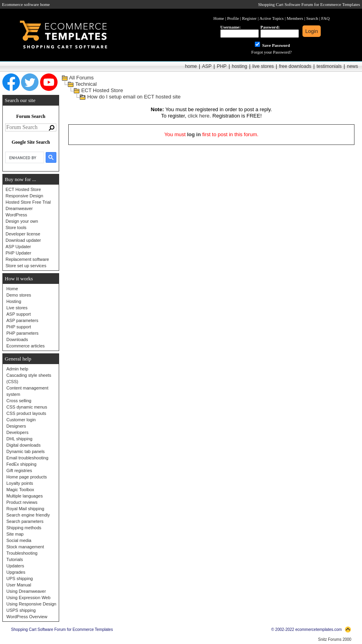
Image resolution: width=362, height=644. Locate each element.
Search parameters (25, 521)
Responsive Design (24, 196)
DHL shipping (19, 439)
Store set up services (26, 266)
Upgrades (16, 572)
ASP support (19, 314)
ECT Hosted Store (23, 189)
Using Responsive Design (31, 604)
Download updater (23, 240)
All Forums (81, 78)
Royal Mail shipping (25, 509)
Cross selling (19, 401)
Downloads (17, 339)
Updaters (15, 566)
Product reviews (22, 502)
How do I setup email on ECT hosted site (134, 97)
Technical (86, 84)
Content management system (27, 391)
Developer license (23, 234)
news (352, 66)
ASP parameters (22, 320)
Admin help (17, 369)
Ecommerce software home (26, 4)
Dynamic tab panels (26, 451)
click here (199, 116)
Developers (17, 432)
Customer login (21, 420)
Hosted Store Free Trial (28, 202)
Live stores (17, 308)
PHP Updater (18, 253)
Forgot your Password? (271, 52)
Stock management (25, 547)
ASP (207, 66)
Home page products (27, 477)
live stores (263, 66)
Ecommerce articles (26, 346)
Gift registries (19, 470)
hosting (240, 66)
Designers (16, 426)
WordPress (16, 215)
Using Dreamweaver (26, 591)
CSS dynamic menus (27, 407)
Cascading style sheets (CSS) (29, 378)
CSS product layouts (26, 413)
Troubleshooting (22, 553)
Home (12, 289)
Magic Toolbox (20, 490)
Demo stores (19, 295)
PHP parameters (22, 333)
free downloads (295, 66)
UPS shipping (20, 578)
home (191, 66)
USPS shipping (21, 610)
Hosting (14, 301)
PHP (222, 66)
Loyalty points (20, 483)
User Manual (19, 585)
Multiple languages (25, 496)
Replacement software (27, 259)
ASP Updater (18, 247)
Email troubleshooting (27, 458)
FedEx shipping (21, 464)
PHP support (19, 327)
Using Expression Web (28, 598)
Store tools (16, 228)
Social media (19, 540)
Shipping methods (24, 528)
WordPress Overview (27, 617)
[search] (24, 158)
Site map (15, 534)
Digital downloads (23, 445)
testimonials (329, 66)
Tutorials (15, 559)
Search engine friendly (28, 515)
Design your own (22, 221)
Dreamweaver (19, 208)
